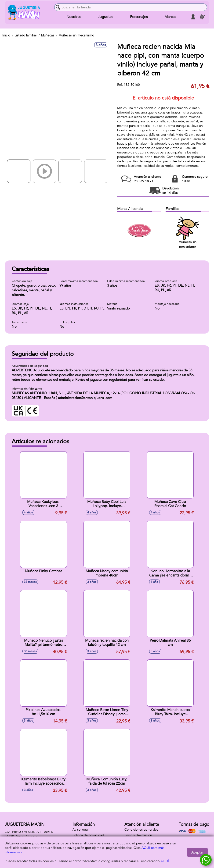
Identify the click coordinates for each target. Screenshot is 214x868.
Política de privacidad (88, 835)
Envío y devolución (138, 835)
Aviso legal (80, 830)
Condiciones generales (141, 830)
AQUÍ (165, 861)
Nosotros (74, 17)
